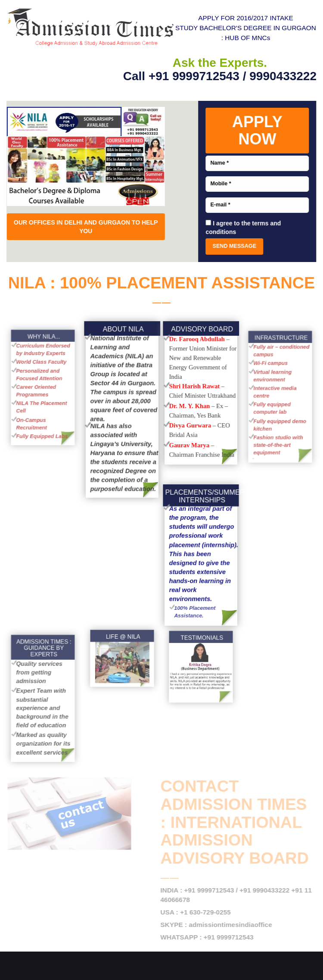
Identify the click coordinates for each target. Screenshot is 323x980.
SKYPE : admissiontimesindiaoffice (219, 925)
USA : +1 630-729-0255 (198, 912)
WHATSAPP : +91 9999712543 (210, 937)
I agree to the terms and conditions (242, 228)
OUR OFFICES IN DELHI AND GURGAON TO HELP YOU (87, 227)
